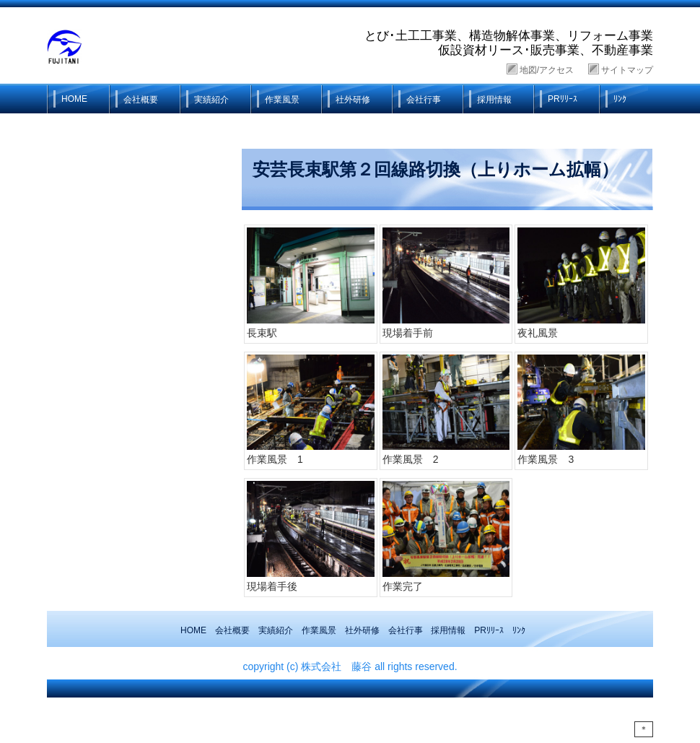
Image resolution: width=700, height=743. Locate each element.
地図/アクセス (547, 70)
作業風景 (282, 100)
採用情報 (494, 100)
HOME (74, 99)
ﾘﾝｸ (620, 99)
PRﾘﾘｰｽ (563, 99)
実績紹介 (211, 100)
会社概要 (141, 100)
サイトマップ (627, 70)
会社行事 (424, 100)
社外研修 (353, 100)
